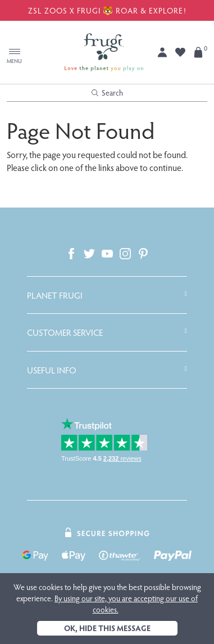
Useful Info (52, 370)
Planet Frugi (55, 295)
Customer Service (65, 332)
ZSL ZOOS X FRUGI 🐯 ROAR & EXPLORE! (107, 10)
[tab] (107, 295)
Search (107, 93)
